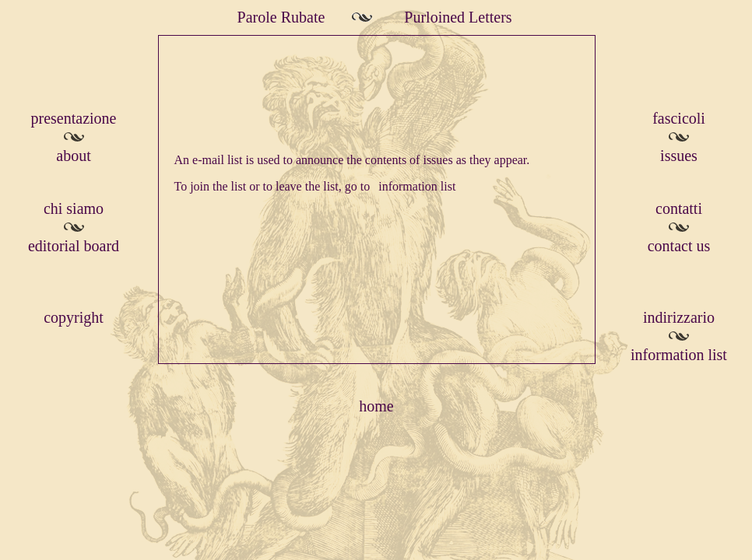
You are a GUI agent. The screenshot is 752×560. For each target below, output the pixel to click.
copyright (74, 317)
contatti (679, 208)
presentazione (74, 118)
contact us (679, 246)
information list (417, 186)
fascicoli (679, 118)
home (376, 406)
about (73, 156)
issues (679, 156)
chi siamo (74, 208)
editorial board (74, 246)
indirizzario (679, 317)
